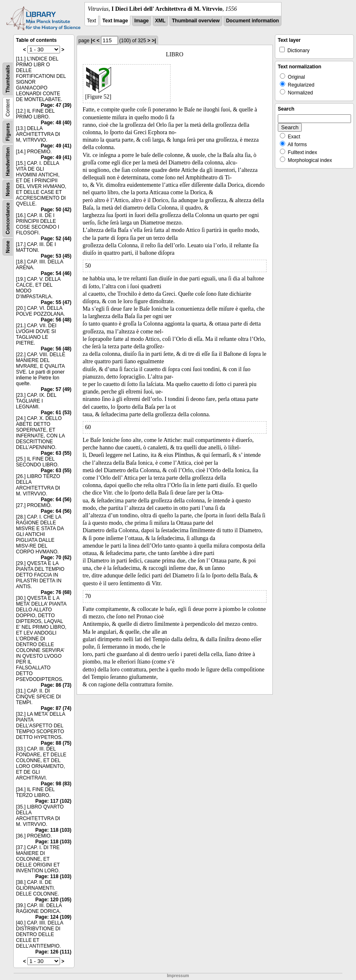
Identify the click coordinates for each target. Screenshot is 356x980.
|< (93, 41)
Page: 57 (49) (56, 389)
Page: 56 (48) (56, 320)
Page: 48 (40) (56, 123)
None (8, 247)
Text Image (115, 21)
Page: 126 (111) (53, 952)
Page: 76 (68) (56, 592)
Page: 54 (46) (56, 273)
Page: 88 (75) (56, 743)
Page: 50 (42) (56, 210)
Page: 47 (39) (56, 105)
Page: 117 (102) (53, 801)
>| (154, 41)
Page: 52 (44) (56, 239)
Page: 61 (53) (56, 413)
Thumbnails (8, 79)
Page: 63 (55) (56, 453)
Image (142, 21)
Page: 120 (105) (53, 900)
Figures (8, 132)
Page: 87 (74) (56, 708)
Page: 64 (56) (56, 500)
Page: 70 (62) (56, 558)
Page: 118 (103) (53, 830)
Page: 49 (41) (56, 146)
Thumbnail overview (196, 21)
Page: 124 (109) (53, 917)
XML (160, 21)
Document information (253, 21)
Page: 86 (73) (56, 685)
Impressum (178, 976)
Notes (8, 189)
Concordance (8, 218)
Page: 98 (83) (56, 784)
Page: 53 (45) (56, 256)
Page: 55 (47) (56, 302)
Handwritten (8, 162)
